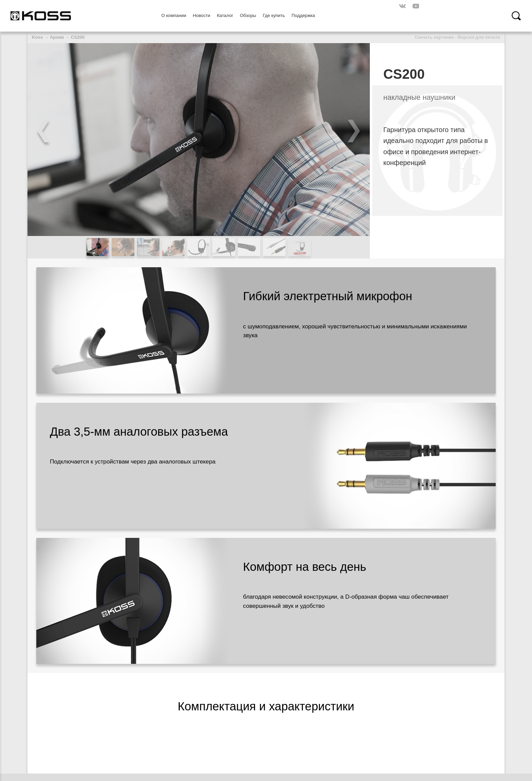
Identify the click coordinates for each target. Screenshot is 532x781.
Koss (37, 37)
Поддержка (303, 15)
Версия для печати (479, 37)
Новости (201, 15)
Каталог (225, 15)
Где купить (274, 15)
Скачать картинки (434, 37)
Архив (57, 37)
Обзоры (248, 15)
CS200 (78, 37)
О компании (174, 15)
